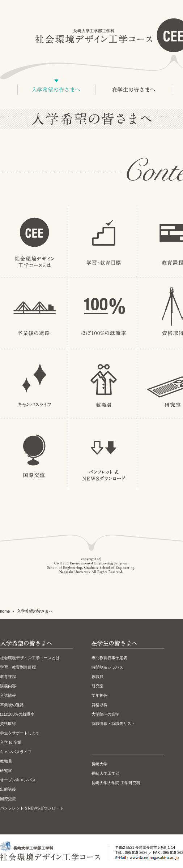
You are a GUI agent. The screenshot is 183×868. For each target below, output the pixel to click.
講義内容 (8, 686)
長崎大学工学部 (105, 773)
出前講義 (8, 789)
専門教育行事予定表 (109, 658)
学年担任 (99, 695)
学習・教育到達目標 (18, 667)
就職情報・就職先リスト (113, 724)
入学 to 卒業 (11, 742)
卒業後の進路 (12, 705)
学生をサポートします (20, 733)
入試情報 (8, 695)
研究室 (6, 770)
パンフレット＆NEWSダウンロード (32, 808)
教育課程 (8, 677)
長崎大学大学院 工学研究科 (116, 783)
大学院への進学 (105, 714)
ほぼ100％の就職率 (17, 714)
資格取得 (8, 724)
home (5, 611)
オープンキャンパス (18, 780)
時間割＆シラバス (107, 667)
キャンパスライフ (16, 752)
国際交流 (8, 799)
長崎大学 (99, 764)
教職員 (6, 761)
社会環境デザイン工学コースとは (30, 658)
